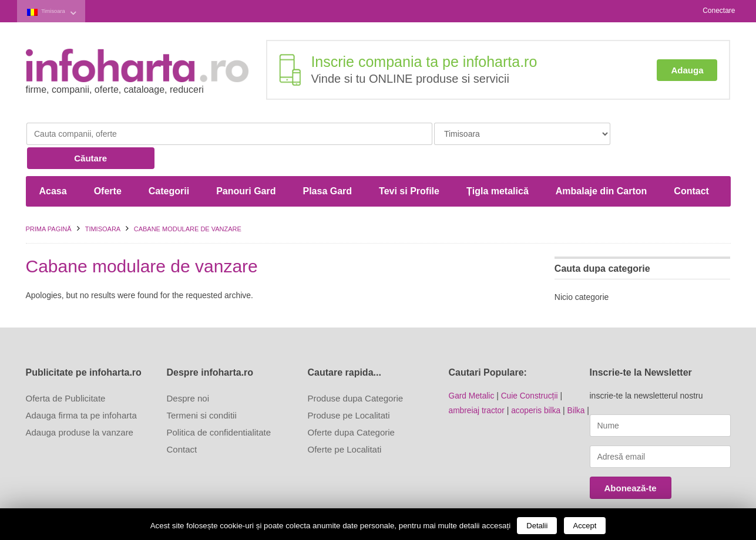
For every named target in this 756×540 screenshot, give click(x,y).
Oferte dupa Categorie (351, 406)
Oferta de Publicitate (66, 372)
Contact (691, 165)
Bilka (578, 384)
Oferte (108, 165)
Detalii (537, 526)
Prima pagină (49, 203)
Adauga (687, 69)
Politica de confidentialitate (219, 406)
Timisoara (60, 11)
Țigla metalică (498, 165)
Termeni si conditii (202, 389)
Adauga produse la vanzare (80, 406)
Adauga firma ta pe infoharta (81, 389)
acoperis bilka (537, 384)
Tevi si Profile (409, 165)
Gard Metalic (472, 370)
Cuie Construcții (531, 370)
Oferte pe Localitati (345, 423)
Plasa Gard (327, 165)
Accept (585, 526)
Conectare (719, 11)
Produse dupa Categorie (356, 372)
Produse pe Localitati (349, 389)
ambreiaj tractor (477, 384)
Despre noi (188, 372)
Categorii (169, 165)
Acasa (53, 165)
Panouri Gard (246, 165)
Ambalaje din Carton (602, 165)
